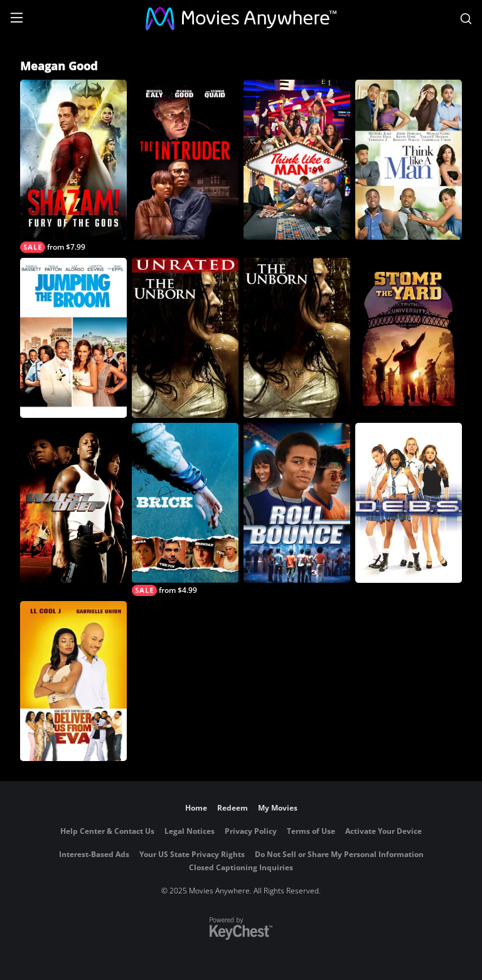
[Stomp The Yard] (409, 338)
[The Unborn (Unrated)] (185, 338)
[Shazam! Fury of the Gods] (73, 166)
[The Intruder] (185, 160)
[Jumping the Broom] (73, 338)
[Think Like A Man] (409, 160)
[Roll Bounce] (297, 503)
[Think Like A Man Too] (297, 160)
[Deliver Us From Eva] (73, 681)
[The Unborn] (297, 338)
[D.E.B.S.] (409, 503)
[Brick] (185, 509)
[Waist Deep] (73, 503)
